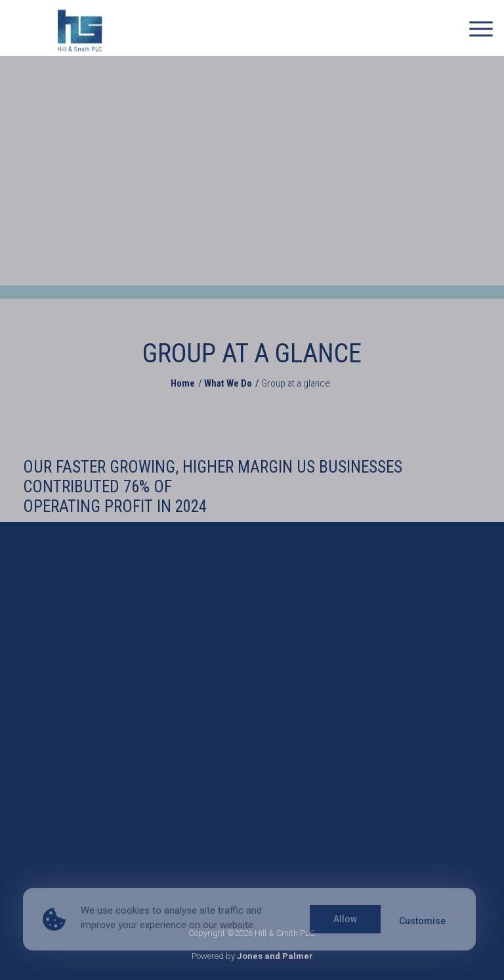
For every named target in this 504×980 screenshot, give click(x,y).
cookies (133, 910)
